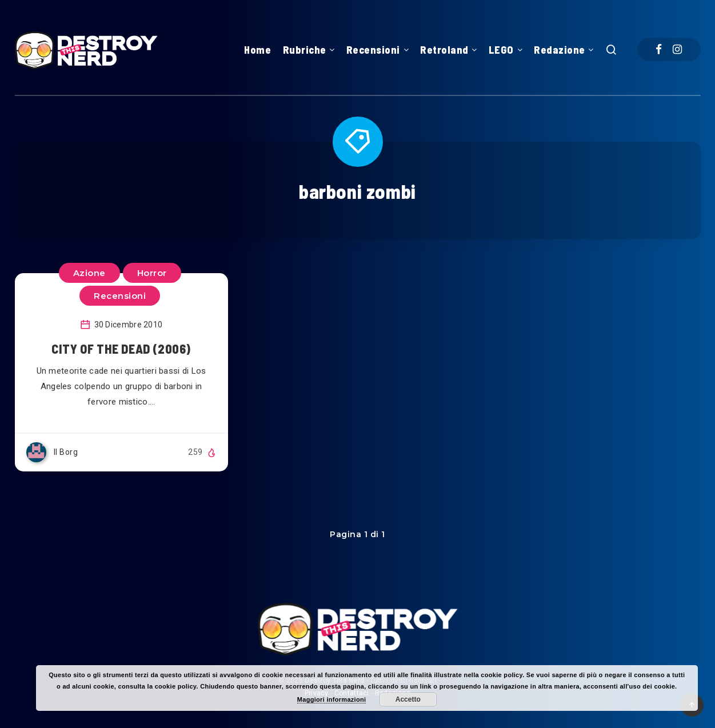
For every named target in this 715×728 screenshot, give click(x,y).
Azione (89, 273)
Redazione (560, 50)
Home (257, 50)
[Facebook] (659, 49)
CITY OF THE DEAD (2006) (121, 349)
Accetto (408, 699)
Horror (152, 273)
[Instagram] (677, 49)
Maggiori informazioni (332, 699)
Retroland (444, 50)
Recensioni (373, 50)
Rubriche (305, 50)
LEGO (501, 50)
